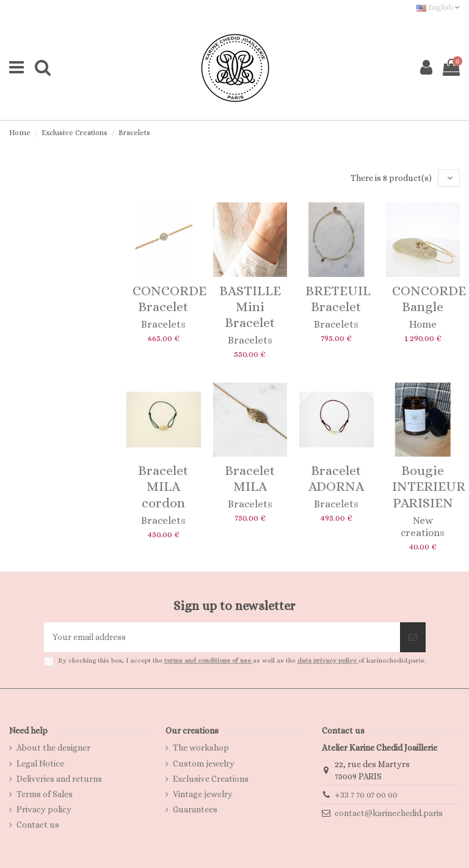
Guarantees (195, 809)
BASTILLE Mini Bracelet (250, 307)
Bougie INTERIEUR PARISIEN (429, 487)
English (438, 7)
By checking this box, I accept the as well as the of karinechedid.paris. (242, 660)
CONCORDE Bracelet (169, 299)
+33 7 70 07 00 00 (366, 795)
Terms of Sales (45, 794)
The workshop (201, 748)
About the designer (53, 748)
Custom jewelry (204, 763)
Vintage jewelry (203, 794)
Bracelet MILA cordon (163, 487)
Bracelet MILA (250, 478)
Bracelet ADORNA (336, 478)
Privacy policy (44, 809)
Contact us (38, 825)
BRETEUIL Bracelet (338, 299)
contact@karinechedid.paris (389, 813)
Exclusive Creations (211, 779)
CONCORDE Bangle (429, 299)
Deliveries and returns (59, 779)
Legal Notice (40, 763)
